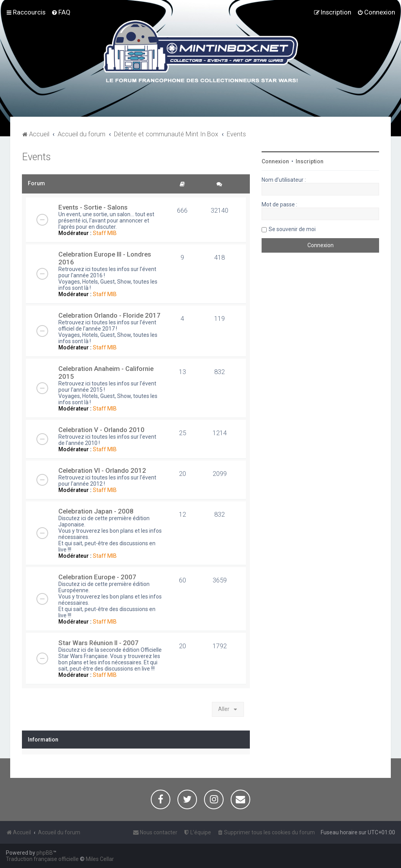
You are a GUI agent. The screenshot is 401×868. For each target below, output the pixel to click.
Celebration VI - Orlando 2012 (102, 470)
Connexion (275, 161)
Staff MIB (105, 233)
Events (36, 157)
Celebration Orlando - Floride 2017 (109, 315)
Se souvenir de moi (292, 229)
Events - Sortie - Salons (93, 207)
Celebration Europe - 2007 (97, 577)
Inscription (310, 161)
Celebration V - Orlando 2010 (101, 430)
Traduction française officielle (42, 859)
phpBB (45, 853)
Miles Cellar (100, 859)
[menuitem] (61, 12)
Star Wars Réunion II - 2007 (98, 643)
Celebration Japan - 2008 (96, 511)
